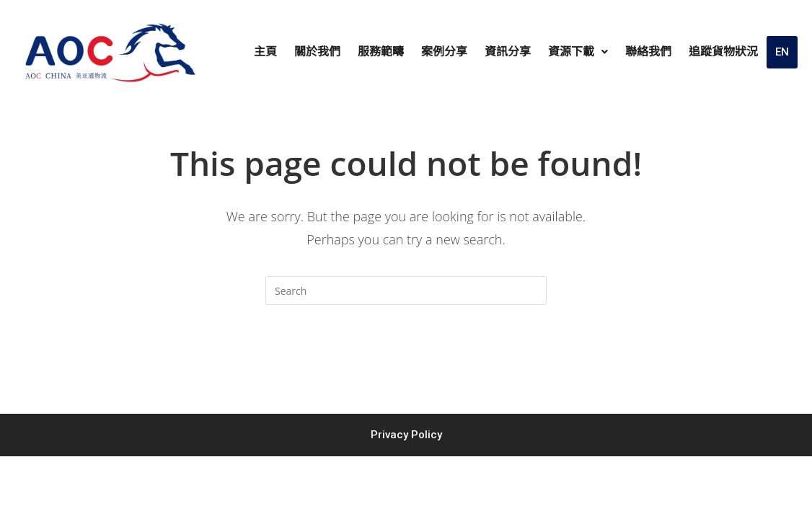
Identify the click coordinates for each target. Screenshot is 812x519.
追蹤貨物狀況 (723, 52)
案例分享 (444, 52)
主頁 (265, 52)
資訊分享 (508, 52)
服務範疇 (381, 52)
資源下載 (578, 52)
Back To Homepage (406, 363)
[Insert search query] (406, 290)
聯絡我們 (648, 52)
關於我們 (317, 52)
